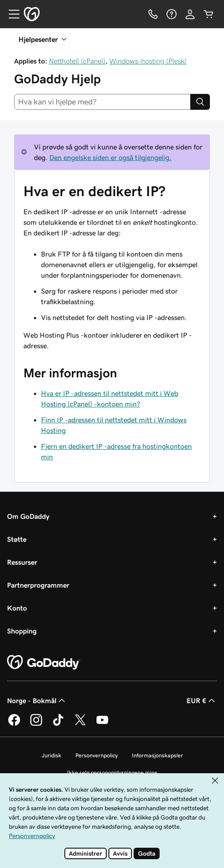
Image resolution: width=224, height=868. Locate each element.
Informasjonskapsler (157, 755)
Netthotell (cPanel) (77, 61)
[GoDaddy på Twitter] (80, 724)
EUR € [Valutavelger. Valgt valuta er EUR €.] (202, 700)
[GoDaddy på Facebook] (14, 724)
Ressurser (22, 562)
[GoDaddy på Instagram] (36, 724)
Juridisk (51, 755)
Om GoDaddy (28, 516)
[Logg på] (190, 14)
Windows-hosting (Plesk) (148, 61)
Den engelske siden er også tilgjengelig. (110, 157)
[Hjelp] (172, 14)
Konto (17, 608)
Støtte (17, 539)
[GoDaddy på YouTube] (102, 724)
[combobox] (102, 102)
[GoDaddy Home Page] (44, 663)
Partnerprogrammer (38, 585)
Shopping (22, 631)
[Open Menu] (11, 14)
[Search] (200, 102)
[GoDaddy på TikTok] (58, 724)
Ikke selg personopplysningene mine (112, 773)
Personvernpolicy (97, 755)
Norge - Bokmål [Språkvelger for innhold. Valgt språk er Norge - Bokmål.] (37, 700)
